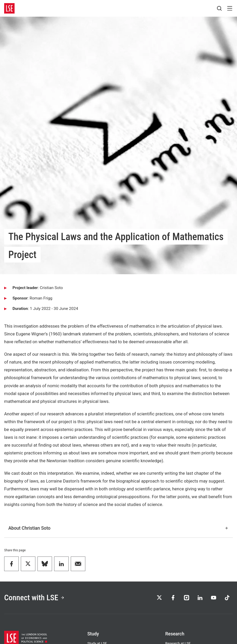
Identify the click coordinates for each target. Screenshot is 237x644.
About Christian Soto (119, 528)
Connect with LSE (34, 598)
